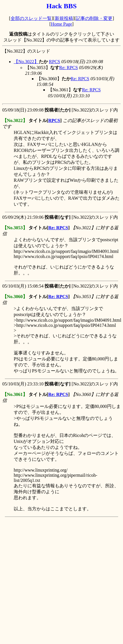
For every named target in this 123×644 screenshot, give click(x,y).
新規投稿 (64, 18)
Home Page (61, 24)
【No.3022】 (26, 62)
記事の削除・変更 (94, 18)
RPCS (55, 62)
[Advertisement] (61, 580)
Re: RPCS (69, 68)
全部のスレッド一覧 (31, 18)
